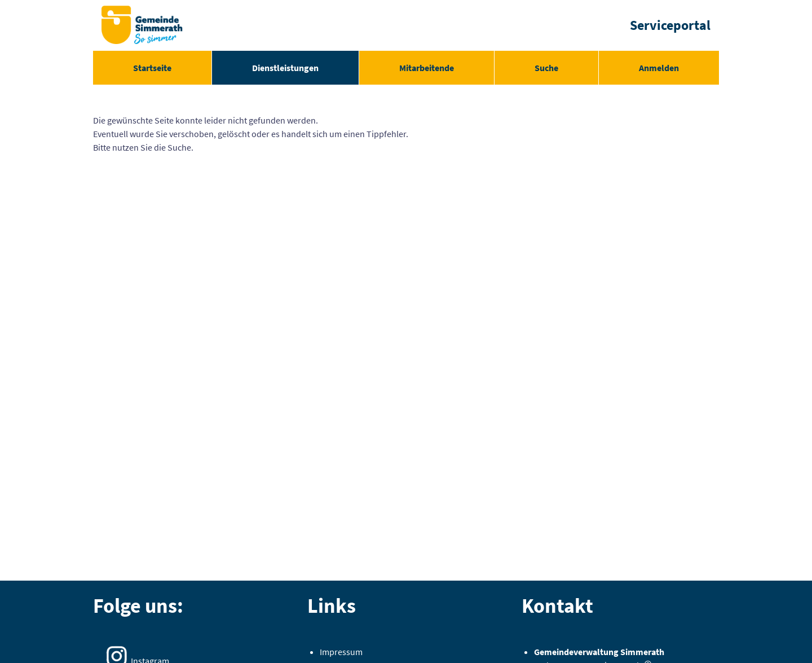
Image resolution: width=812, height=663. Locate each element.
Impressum (341, 652)
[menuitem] (152, 68)
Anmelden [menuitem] (659, 68)
